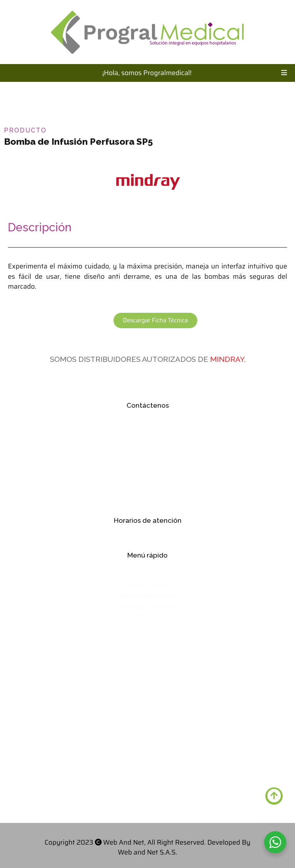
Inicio (147, 575)
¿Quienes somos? (147, 586)
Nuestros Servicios (147, 606)
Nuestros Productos (147, 596)
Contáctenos (147, 616)
